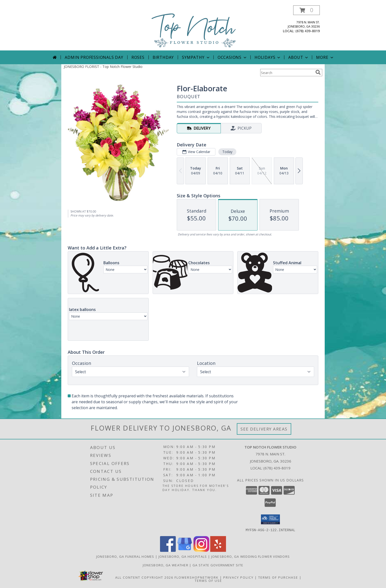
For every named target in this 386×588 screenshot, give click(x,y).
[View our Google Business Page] (185, 550)
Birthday (163, 57)
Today (227, 152)
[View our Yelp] (218, 550)
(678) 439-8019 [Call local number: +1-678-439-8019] (308, 31)
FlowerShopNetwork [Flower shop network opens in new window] (197, 577)
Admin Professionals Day (94, 57)
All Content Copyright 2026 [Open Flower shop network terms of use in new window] (144, 577)
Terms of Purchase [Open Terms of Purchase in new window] (278, 577)
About (299, 57)
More (325, 57)
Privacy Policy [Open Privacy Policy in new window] (238, 577)
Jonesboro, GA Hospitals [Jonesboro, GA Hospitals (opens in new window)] (183, 556)
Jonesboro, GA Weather (166, 565)
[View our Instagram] (201, 550)
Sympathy (196, 57)
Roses (138, 57)
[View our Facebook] (168, 550)
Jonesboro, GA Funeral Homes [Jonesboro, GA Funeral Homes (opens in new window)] (125, 556)
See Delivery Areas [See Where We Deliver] (264, 429)
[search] (318, 72)
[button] (306, 10)
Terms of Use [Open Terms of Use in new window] (208, 580)
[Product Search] (287, 73)
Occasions (233, 57)
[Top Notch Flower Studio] (194, 28)
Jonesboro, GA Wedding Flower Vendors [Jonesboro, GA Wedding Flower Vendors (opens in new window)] (251, 556)
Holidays (268, 57)
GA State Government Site (218, 565)
